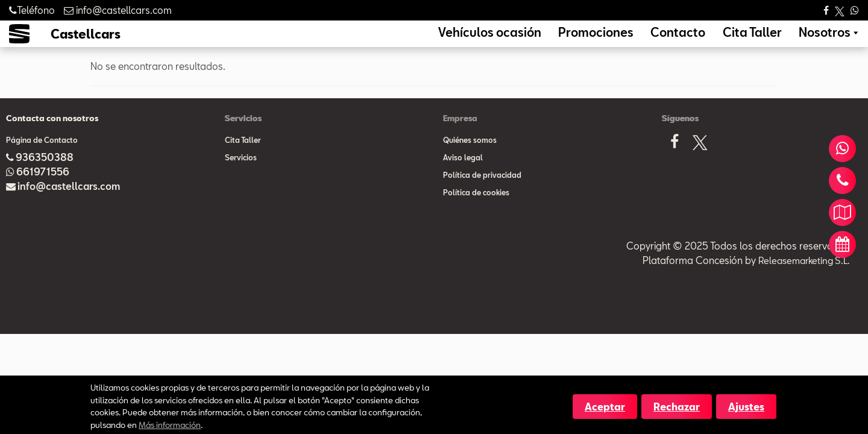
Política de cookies (476, 210)
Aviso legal (463, 175)
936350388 (45, 175)
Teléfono (32, 10)
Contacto (712, 41)
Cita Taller (772, 41)
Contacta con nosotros (52, 136)
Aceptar (605, 407)
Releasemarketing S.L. (801, 278)
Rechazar (677, 407)
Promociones (646, 41)
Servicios (241, 175)
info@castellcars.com (69, 204)
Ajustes (746, 407)
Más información (170, 425)
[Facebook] (675, 163)
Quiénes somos (470, 158)
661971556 (43, 190)
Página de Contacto (42, 158)
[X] (700, 163)
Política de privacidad (482, 193)
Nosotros (831, 41)
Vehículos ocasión (562, 41)
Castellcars (86, 43)
